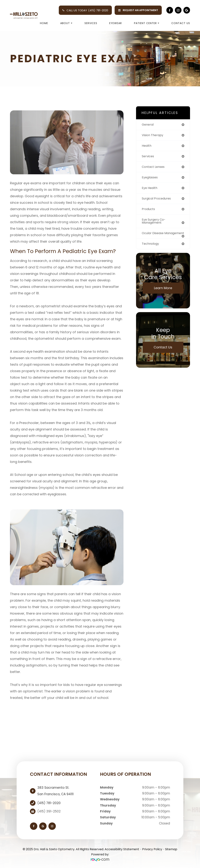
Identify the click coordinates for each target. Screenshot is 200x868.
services (148, 157)
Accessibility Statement (122, 849)
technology (151, 250)
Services (91, 23)
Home (44, 23)
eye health (150, 189)
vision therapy (154, 135)
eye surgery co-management (155, 223)
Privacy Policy (152, 849)
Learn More (163, 294)
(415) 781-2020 (98, 10)
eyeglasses (151, 179)
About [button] (66, 23)
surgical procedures (158, 200)
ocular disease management (154, 237)
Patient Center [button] (147, 23)
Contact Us (181, 23)
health (147, 146)
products (149, 211)
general (148, 125)
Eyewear (116, 23)
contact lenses (154, 168)
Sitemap (171, 849)
